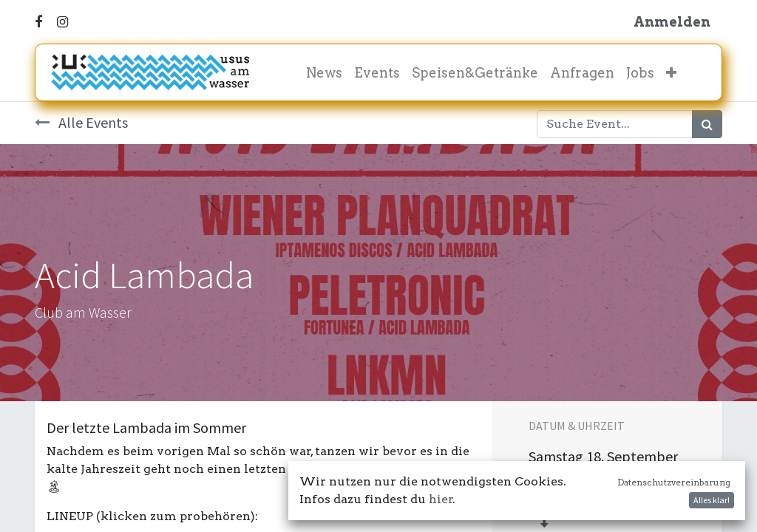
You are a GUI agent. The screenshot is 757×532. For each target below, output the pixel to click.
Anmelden (672, 22)
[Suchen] (707, 124)
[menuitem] (324, 73)
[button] (671, 73)
